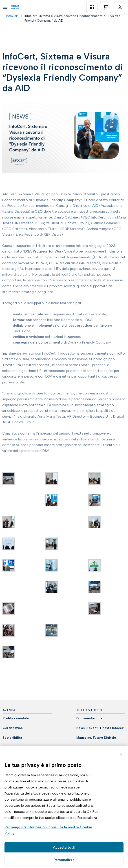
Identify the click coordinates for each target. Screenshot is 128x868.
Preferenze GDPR (64, 860)
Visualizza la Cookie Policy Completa (52, 831)
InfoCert (12, 16)
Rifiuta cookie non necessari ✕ (121, 755)
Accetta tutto (64, 847)
